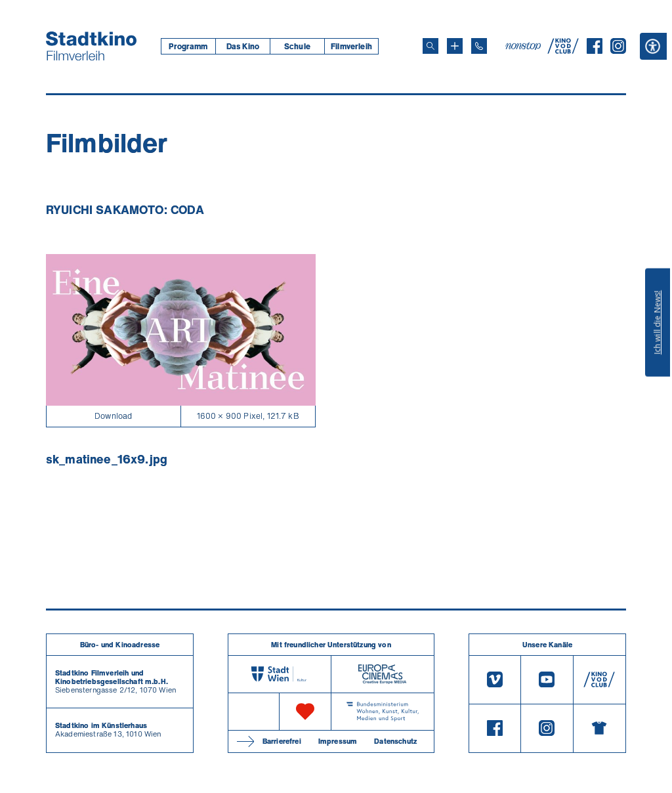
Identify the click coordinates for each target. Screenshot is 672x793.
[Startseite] (91, 46)
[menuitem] (188, 46)
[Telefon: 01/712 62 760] (479, 46)
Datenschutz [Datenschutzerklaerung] (395, 741)
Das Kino (243, 46)
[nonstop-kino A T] (524, 46)
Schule (297, 46)
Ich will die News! (657, 322)
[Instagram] (618, 50)
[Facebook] (595, 50)
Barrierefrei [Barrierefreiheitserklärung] (282, 741)
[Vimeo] (495, 680)
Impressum (338, 741)
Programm (188, 46)
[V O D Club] (563, 50)
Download (113, 416)
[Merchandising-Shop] (599, 729)
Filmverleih (351, 46)
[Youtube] (547, 680)
